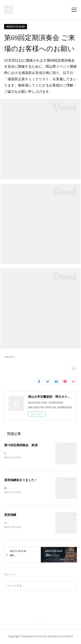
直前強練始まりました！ (21, 480)
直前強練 (10, 515)
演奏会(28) (9, 357)
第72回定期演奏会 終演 (21, 445)
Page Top (40, 620)
